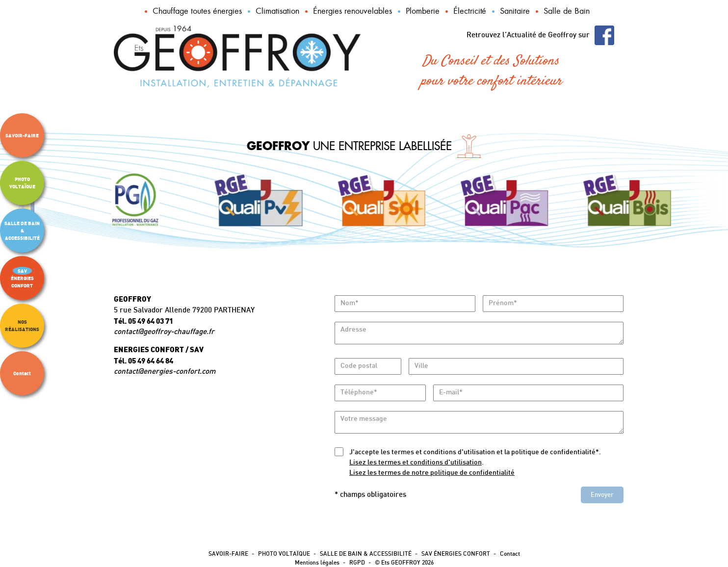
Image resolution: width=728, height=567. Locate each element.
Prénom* (503, 303)
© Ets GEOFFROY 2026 (404, 563)
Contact (510, 554)
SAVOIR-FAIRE (228, 554)
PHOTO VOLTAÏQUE (284, 554)
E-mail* (451, 392)
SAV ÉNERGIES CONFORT (456, 554)
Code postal (359, 366)
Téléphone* (359, 392)
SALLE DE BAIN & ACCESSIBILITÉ (366, 554)
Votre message (364, 419)
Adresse (353, 330)
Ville (421, 366)
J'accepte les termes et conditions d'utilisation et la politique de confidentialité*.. (475, 463)
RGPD (357, 563)
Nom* (350, 303)
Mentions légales (317, 563)
